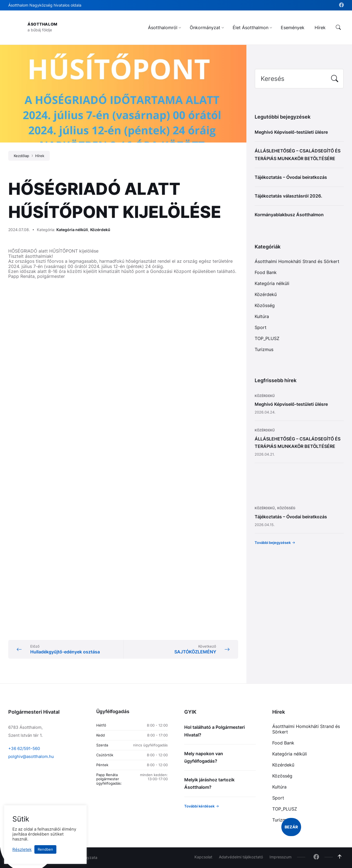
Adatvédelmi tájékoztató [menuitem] (241, 857)
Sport (261, 327)
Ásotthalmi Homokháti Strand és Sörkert (297, 261)
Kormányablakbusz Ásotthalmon (289, 215)
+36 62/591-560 (24, 748)
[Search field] (299, 79)
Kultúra (262, 316)
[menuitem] (163, 28)
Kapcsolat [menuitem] (203, 857)
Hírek (40, 156)
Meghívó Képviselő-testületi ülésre (291, 132)
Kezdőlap (21, 156)
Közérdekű (100, 230)
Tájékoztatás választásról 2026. (288, 196)
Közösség (265, 305)
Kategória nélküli (72, 230)
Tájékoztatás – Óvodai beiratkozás (291, 177)
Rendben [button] (45, 849)
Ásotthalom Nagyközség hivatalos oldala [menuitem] (45, 5)
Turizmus (264, 349)
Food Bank (266, 272)
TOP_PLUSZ (267, 338)
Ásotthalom (42, 24)
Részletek (22, 850)
